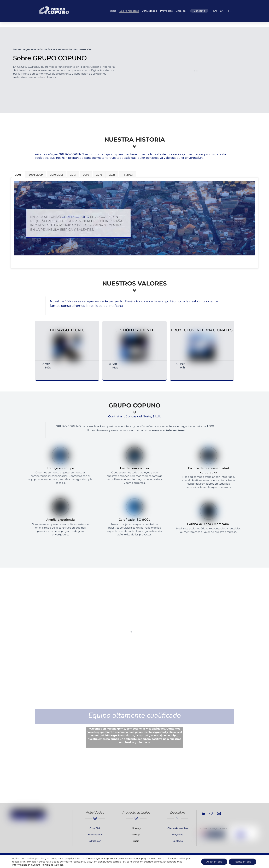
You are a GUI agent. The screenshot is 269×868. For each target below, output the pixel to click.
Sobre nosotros (129, 11)
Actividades (150, 11)
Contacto (199, 11)
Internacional (95, 835)
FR (230, 11)
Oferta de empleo (178, 828)
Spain (136, 841)
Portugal (136, 835)
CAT (222, 11)
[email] (219, 813)
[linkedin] (203, 813)
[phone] (211, 813)
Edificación (95, 841)
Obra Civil (95, 828)
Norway (136, 828)
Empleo (181, 11)
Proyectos (166, 11)
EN (215, 11)
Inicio (113, 11)
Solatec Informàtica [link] (187, 862)
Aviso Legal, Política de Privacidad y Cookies (96, 862)
